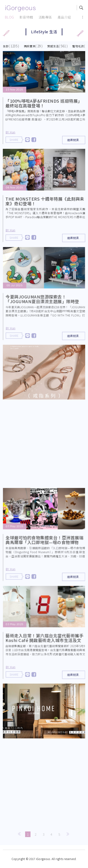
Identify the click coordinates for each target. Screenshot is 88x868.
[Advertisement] (44, 445)
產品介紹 (64, 17)
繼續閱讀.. (74, 140)
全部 (6, 46)
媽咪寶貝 (30, 46)
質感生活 (53, 46)
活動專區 (45, 17)
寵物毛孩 (78, 46)
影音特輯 (26, 17)
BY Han (10, 132)
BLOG (10, 17)
